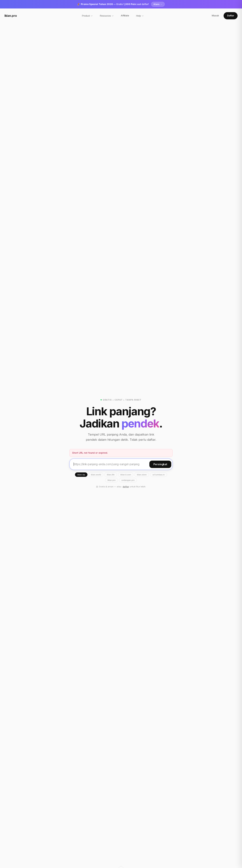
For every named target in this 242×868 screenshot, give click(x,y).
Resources (107, 16)
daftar (126, 487)
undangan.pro (128, 480)
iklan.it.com (126, 475)
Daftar (231, 16)
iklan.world (96, 475)
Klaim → (158, 4)
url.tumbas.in (159, 475)
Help (140, 16)
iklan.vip (81, 475)
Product (87, 16)
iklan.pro (112, 480)
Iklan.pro (11, 16)
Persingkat (160, 464)
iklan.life (111, 475)
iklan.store (142, 475)
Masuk (215, 16)
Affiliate (125, 16)
